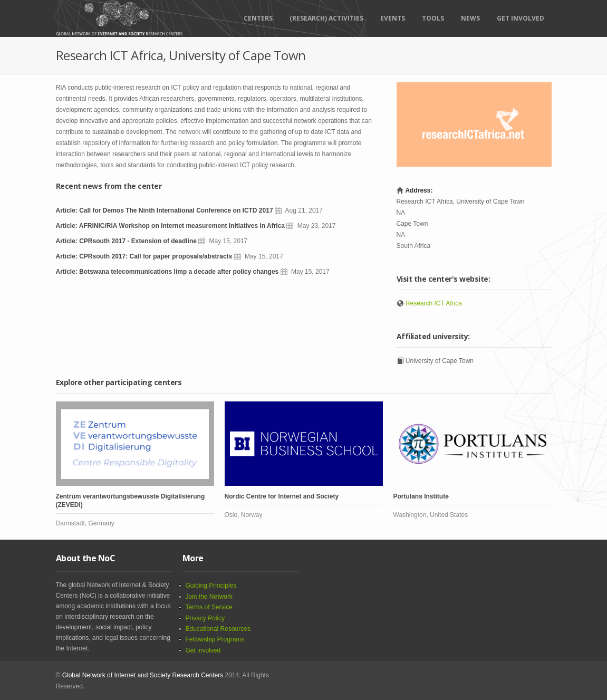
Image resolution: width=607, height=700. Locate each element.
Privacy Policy (205, 618)
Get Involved (521, 18)
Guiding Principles (211, 586)
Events (393, 18)
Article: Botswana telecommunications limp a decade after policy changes (167, 272)
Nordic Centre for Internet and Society (282, 496)
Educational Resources (218, 629)
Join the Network (209, 597)
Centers (258, 18)
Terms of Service (209, 607)
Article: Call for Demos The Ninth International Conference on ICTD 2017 (165, 210)
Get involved (203, 650)
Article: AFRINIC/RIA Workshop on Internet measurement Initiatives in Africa (171, 226)
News (470, 18)
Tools (433, 18)
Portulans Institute (421, 496)
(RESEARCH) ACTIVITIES (326, 18)
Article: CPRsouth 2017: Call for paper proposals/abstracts (144, 256)
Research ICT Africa (434, 303)
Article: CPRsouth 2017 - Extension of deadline (126, 241)
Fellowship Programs (215, 639)
